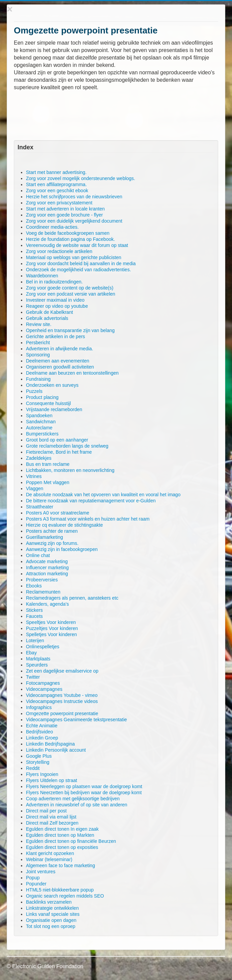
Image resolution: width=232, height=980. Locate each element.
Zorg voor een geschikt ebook (57, 191)
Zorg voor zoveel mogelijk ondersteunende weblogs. (81, 178)
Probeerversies (42, 580)
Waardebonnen (42, 276)
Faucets (34, 616)
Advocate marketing (47, 561)
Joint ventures (41, 872)
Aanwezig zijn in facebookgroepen (62, 549)
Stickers (34, 610)
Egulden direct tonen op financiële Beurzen (71, 841)
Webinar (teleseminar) (49, 859)
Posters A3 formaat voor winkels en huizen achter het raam (88, 519)
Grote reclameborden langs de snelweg (67, 446)
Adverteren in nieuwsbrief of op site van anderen (77, 805)
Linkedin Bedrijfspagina (50, 744)
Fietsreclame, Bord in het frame (59, 452)
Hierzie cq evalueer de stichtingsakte (64, 525)
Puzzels (34, 391)
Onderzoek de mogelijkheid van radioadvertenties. (78, 270)
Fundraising (38, 379)
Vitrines (34, 476)
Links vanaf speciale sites (53, 914)
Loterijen (35, 640)
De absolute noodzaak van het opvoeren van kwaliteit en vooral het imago (103, 495)
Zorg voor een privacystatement (59, 203)
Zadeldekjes (39, 458)
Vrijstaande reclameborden (54, 409)
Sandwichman (41, 422)
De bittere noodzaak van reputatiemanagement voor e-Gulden (91, 501)
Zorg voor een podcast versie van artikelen (71, 294)
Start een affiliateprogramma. (56, 184)
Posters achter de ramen (52, 531)
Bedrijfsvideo (39, 732)
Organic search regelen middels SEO (65, 896)
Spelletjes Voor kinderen (51, 634)
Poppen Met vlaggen (48, 482)
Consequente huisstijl (48, 403)
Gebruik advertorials (47, 318)
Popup (33, 878)
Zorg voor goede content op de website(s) (70, 288)
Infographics (39, 707)
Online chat (38, 555)
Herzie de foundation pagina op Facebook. (70, 239)
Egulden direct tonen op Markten (60, 835)
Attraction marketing (47, 574)
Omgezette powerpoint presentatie (62, 713)
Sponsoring (38, 355)
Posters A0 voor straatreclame (58, 513)
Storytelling (38, 762)
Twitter (33, 677)
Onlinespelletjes (43, 647)
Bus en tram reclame (48, 464)
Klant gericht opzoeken (50, 853)
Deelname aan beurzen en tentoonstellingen (72, 373)
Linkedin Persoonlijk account (56, 750)
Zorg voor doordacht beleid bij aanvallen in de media (81, 263)
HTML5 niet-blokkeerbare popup (60, 890)
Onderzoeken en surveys (52, 385)
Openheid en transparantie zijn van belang (70, 330)
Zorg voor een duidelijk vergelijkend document (74, 221)
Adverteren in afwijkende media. (60, 349)
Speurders (37, 665)
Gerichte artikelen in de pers (55, 336)
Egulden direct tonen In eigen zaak (62, 829)
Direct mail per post (46, 811)
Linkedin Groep (42, 738)
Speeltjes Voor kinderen (51, 622)
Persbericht (38, 343)
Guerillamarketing (45, 537)
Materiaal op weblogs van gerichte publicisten (74, 257)
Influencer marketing (47, 568)
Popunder (36, 884)
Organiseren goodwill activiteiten (60, 367)
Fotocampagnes (43, 683)
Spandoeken (39, 416)
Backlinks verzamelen (49, 902)
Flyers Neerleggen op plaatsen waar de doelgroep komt (84, 786)
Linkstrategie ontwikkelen (52, 908)
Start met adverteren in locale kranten (65, 209)
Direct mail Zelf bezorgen (52, 823)
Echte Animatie (42, 726)
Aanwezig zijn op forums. (52, 543)
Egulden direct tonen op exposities (62, 847)
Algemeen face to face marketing (61, 865)
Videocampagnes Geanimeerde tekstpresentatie (76, 720)
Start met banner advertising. (56, 172)
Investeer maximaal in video (55, 300)
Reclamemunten (43, 592)
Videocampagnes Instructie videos (62, 701)
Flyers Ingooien (42, 774)
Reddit (33, 768)
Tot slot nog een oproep (51, 926)
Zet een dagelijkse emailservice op (62, 671)
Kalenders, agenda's (47, 604)
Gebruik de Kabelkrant (49, 312)
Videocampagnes (44, 689)
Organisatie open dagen (51, 920)
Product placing (42, 397)
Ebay (31, 653)
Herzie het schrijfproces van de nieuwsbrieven (74, 197)
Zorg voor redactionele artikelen (59, 251)
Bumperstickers (42, 434)
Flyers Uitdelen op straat (52, 780)
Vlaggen (35, 488)
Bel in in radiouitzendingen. (54, 282)
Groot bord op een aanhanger (57, 440)
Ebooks (34, 586)
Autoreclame (39, 428)
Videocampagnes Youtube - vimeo (62, 695)
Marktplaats (38, 659)
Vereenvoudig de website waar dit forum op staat (77, 245)
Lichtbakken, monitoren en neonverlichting (70, 470)
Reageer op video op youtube (57, 306)
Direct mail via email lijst (51, 817)
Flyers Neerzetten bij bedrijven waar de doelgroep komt (84, 793)
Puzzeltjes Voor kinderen (52, 628)
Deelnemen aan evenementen (58, 361)
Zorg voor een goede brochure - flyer (64, 215)
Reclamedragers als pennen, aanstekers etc (72, 598)
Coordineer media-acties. (52, 227)
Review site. (39, 324)
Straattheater (40, 507)
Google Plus (39, 756)
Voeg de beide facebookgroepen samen (68, 233)
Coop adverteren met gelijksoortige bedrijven (73, 799)
